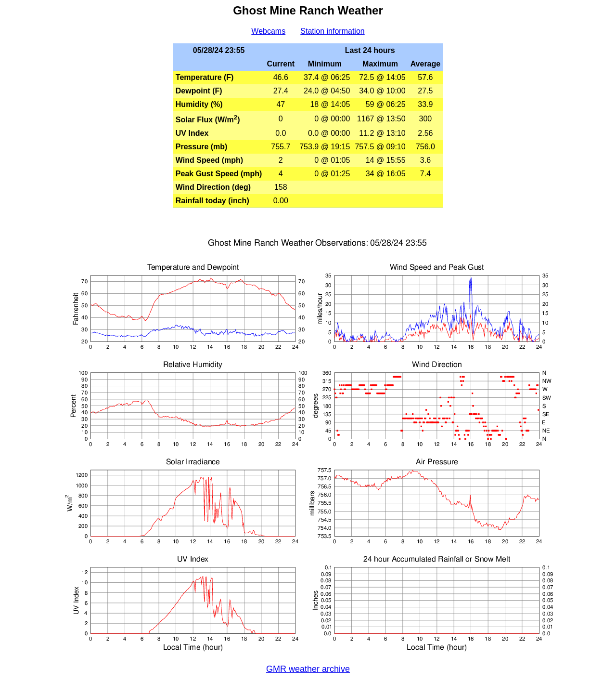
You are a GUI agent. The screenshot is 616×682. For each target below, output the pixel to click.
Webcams (268, 31)
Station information (332, 31)
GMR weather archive (308, 669)
